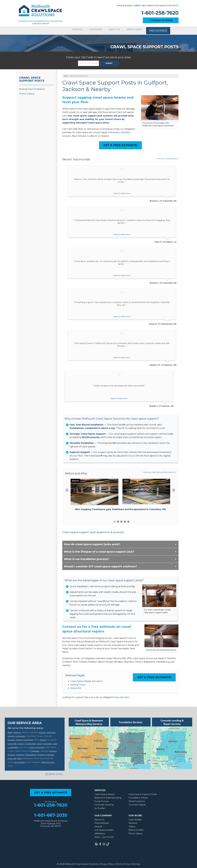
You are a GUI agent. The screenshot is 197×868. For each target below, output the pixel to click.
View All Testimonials (168, 157)
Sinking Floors (78, 683)
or (161, 20)
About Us (113, 30)
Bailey (10, 731)
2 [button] (118, 520)
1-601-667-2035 (51, 814)
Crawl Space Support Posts (32, 78)
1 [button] (115, 520)
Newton (11, 753)
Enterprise (28, 738)
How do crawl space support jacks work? (92, 543)
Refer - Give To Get (104, 836)
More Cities (56, 773)
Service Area (134, 30)
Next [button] (174, 489)
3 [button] (121, 520)
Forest (43, 738)
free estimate (122, 696)
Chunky (11, 735)
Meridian (126, 131)
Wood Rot (76, 687)
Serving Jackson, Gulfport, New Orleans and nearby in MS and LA (148, 6)
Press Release (102, 821)
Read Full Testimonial (122, 192)
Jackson (67, 134)
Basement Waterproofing (108, 796)
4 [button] (125, 520)
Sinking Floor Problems (32, 88)
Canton (42, 731)
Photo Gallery (27, 92)
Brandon (115, 131)
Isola (39, 742)
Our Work (92, 30)
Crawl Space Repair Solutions (86, 680)
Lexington (40, 746)
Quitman (50, 753)
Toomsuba (19, 761)
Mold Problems (137, 800)
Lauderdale (13, 746)
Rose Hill (12, 757)
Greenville (12, 742)
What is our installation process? (87, 558)
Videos (132, 825)
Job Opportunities (104, 829)
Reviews (133, 821)
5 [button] (128, 520)
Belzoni (18, 731)
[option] (120, 494)
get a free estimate (51, 791)
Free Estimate (159, 30)
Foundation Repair (138, 796)
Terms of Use (123, 862)
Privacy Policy (107, 862)
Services (73, 30)
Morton (53, 749)
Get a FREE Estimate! (120, 144)
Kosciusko (47, 742)
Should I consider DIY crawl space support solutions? (100, 565)
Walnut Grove (48, 761)
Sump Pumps (102, 800)
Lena (32, 746)
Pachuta (20, 753)
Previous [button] (67, 489)
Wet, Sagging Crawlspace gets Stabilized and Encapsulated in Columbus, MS (120, 508)
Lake (55, 742)
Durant (19, 738)
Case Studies (135, 818)
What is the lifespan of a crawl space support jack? (99, 550)
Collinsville (20, 735)
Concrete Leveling (104, 803)
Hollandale (31, 742)
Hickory (21, 742)
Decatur (11, 738)
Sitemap (136, 862)
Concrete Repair (137, 803)
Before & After (136, 829)
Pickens (41, 753)
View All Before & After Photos (160, 471)
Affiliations (100, 832)
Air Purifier (100, 807)
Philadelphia (31, 753)
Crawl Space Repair (105, 793)
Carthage (51, 731)
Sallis (19, 757)
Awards (98, 825)
